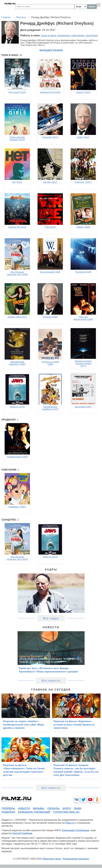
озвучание (78, 35)
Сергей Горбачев (22, 833)
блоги (67, 808)
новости (24, 808)
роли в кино (49, 35)
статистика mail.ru (66, 812)
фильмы (39, 808)
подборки (8, 812)
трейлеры (8, 808)
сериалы (53, 808)
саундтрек (92, 35)
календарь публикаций (34, 812)
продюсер (63, 35)
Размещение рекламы (76, 859)
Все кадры (51, 618)
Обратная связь (52, 859)
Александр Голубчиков (75, 830)
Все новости (51, 681)
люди (78, 808)
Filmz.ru (70, 823)
